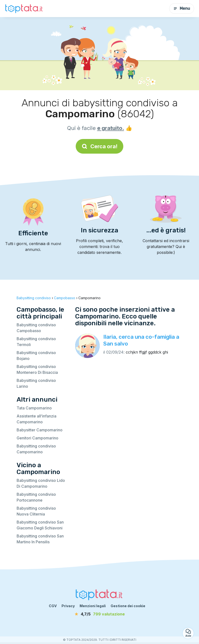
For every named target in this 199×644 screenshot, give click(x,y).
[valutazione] (100, 614)
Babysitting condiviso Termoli (36, 342)
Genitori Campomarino (37, 438)
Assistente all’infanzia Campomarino (37, 419)
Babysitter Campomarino (40, 430)
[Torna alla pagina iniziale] (24, 9)
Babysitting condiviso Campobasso (36, 328)
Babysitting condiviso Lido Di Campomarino (41, 483)
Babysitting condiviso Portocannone (36, 497)
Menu (182, 8)
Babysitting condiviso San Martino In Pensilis (40, 539)
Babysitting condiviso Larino (36, 383)
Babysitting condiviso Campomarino (36, 449)
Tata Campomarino (34, 408)
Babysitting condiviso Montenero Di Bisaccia (37, 369)
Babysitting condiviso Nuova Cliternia (36, 511)
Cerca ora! (99, 146)
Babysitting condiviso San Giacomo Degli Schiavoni (40, 525)
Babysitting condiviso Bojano (36, 356)
